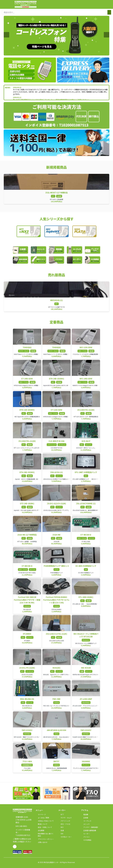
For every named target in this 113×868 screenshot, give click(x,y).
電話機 (85, 814)
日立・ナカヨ (64, 824)
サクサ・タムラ (65, 818)
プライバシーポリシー (45, 839)
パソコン (85, 837)
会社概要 (40, 830)
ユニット (85, 824)
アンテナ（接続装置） (90, 827)
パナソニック (64, 821)
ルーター (85, 834)
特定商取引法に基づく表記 (45, 835)
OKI (61, 834)
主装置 (85, 818)
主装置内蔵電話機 (89, 830)
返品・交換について (44, 827)
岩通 (61, 830)
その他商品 (86, 840)
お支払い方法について (45, 821)
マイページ (41, 814)
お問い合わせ (41, 842)
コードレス (86, 821)
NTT (61, 814)
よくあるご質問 (42, 818)
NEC (61, 827)
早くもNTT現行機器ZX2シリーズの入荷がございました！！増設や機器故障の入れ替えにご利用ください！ (51, 100)
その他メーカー (65, 837)
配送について (41, 824)
